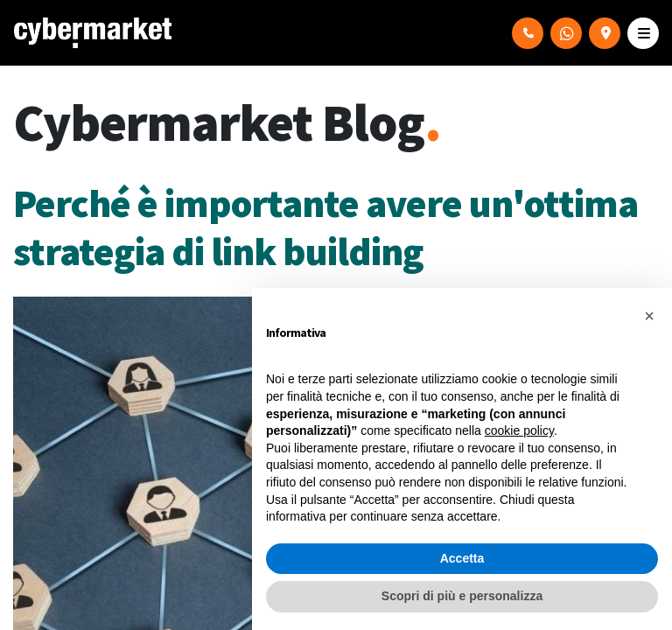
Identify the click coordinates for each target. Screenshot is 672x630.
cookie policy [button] (519, 430)
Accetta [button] (462, 558)
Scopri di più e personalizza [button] (462, 596)
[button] (649, 316)
